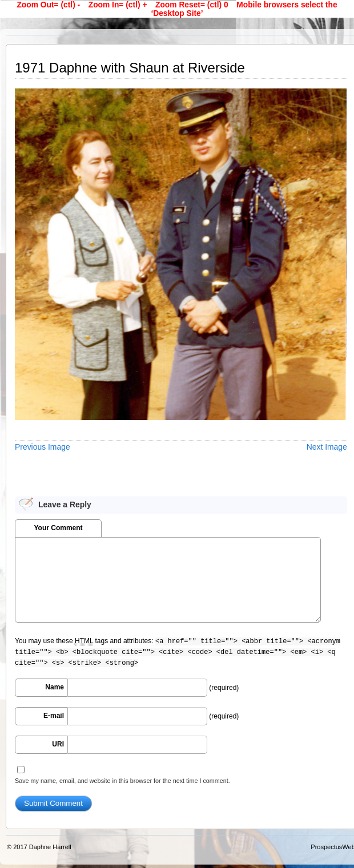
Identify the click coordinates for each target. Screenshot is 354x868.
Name (55, 687)
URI (58, 744)
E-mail (54, 716)
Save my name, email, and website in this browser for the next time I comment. (122, 781)
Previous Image (43, 447)
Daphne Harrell (50, 847)
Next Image (327, 447)
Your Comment (58, 528)
